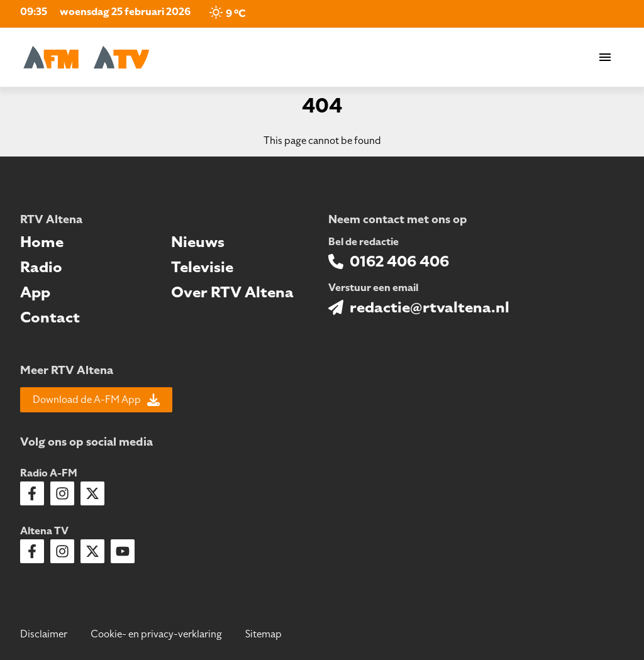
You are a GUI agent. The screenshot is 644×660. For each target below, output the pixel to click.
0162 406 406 (399, 261)
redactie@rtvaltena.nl (430, 307)
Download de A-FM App (96, 400)
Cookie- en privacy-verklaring (156, 634)
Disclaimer (44, 634)
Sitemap (264, 634)
